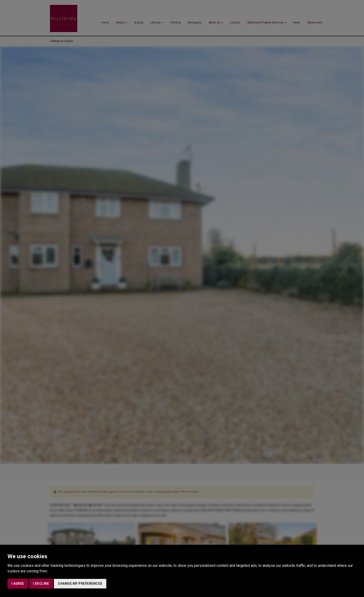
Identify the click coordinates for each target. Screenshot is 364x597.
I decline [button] (41, 584)
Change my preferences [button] (80, 584)
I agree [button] (18, 584)
